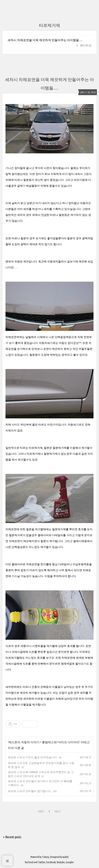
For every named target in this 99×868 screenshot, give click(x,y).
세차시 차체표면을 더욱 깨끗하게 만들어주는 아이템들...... (45, 40)
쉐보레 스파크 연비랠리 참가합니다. (30, 791)
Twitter (41, 862)
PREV (41, 811)
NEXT (58, 811)
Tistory (46, 857)
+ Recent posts (12, 837)
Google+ (70, 862)
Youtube (61, 862)
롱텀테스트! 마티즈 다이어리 (61, 742)
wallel (66, 857)
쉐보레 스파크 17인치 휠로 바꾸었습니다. (33, 757)
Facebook (51, 862)
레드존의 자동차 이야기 (24, 742)
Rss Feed (29, 862)
